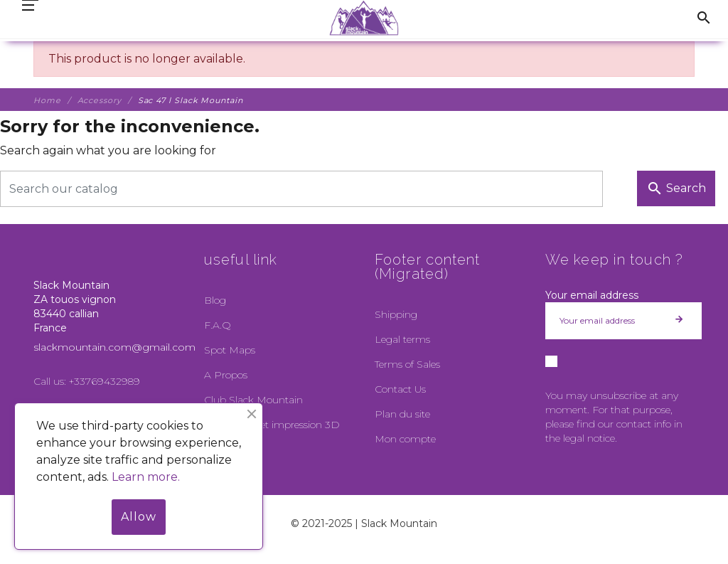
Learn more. (146, 477)
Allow (139, 517)
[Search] (301, 189)
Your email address (592, 295)
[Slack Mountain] (364, 18)
